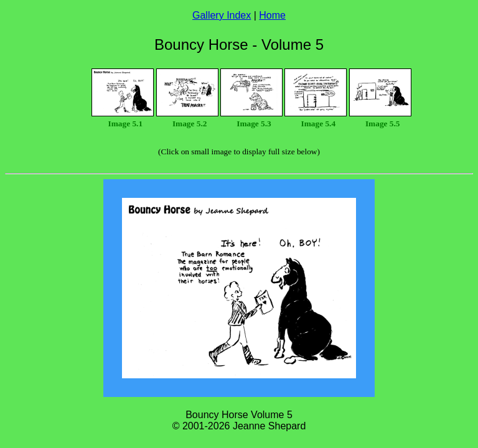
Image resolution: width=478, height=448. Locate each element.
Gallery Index (222, 15)
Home (272, 15)
